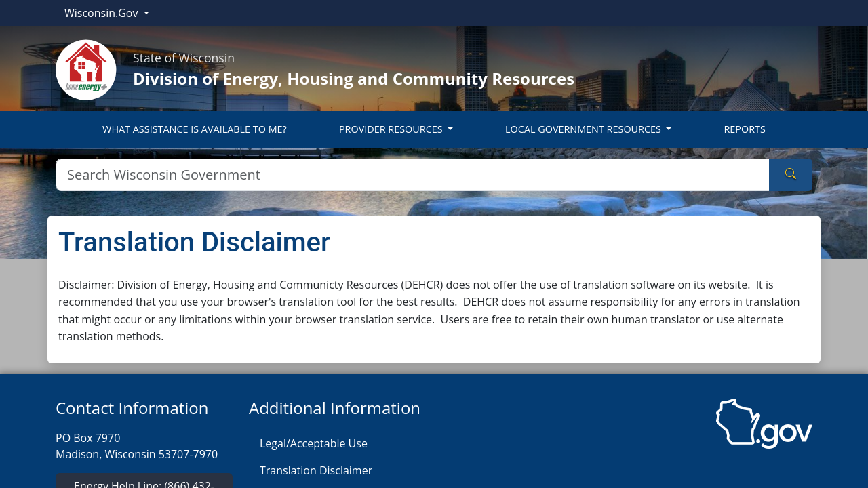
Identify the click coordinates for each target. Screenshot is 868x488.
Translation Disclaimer (316, 470)
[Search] (413, 175)
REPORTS (744, 129)
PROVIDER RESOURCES (392, 129)
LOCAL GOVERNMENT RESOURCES (585, 129)
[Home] (86, 68)
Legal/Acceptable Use (314, 443)
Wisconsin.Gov (103, 13)
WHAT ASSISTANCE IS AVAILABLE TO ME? (195, 129)
